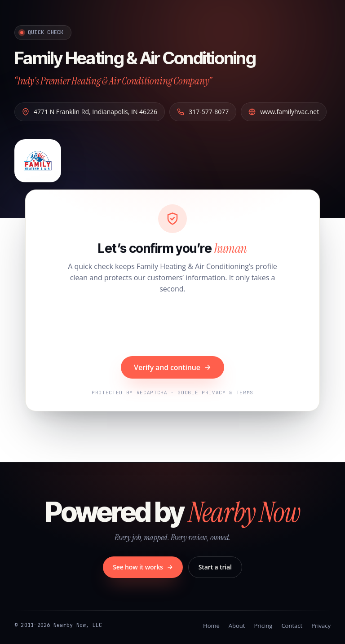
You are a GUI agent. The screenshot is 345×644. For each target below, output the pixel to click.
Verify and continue (172, 367)
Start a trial (215, 567)
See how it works (143, 567)
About (237, 626)
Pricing (263, 626)
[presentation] (172, 326)
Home (211, 626)
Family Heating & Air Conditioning (135, 58)
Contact (292, 626)
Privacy (321, 626)
